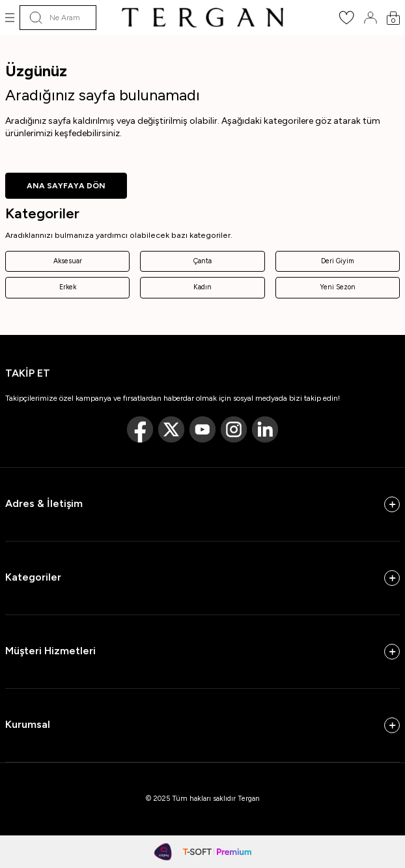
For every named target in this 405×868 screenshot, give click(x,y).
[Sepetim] (393, 18)
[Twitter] (171, 429)
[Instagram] (234, 429)
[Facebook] (140, 429)
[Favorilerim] (346, 22)
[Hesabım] (370, 18)
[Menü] (10, 18)
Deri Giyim (338, 261)
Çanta (202, 261)
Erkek (68, 287)
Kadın (202, 287)
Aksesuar (68, 261)
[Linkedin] (265, 429)
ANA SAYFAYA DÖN (66, 186)
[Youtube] (202, 429)
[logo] (202, 18)
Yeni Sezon (338, 287)
